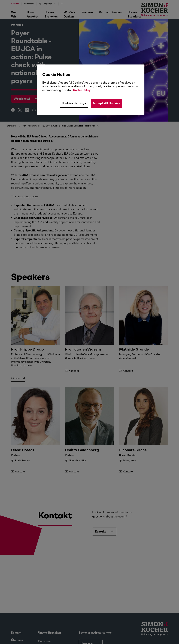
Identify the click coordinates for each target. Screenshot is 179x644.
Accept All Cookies (107, 103)
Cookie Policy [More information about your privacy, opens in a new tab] (82, 90)
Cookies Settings (74, 103)
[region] (91, 90)
